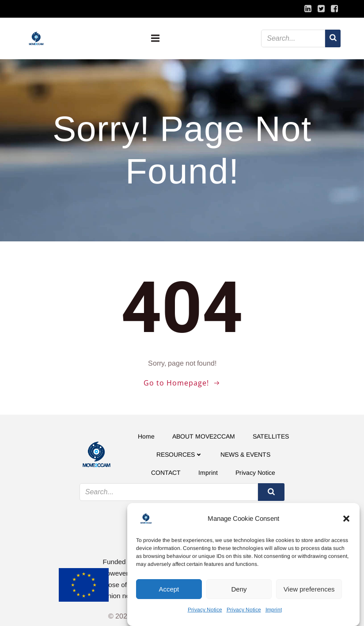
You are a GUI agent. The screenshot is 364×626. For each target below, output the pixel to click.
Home (146, 436)
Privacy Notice (205, 610)
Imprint (274, 610)
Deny (239, 589)
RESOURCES (180, 454)
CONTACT (166, 473)
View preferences (309, 589)
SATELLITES (271, 436)
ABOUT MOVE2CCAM (204, 436)
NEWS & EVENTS (245, 454)
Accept (169, 589)
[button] (346, 519)
